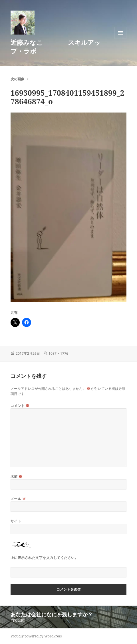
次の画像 (17, 79)
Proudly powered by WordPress (36, 636)
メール (18, 499)
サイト (16, 521)
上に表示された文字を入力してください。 (44, 558)
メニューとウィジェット (120, 39)
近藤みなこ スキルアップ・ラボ (56, 47)
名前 (16, 477)
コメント (20, 406)
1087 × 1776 (58, 353)
